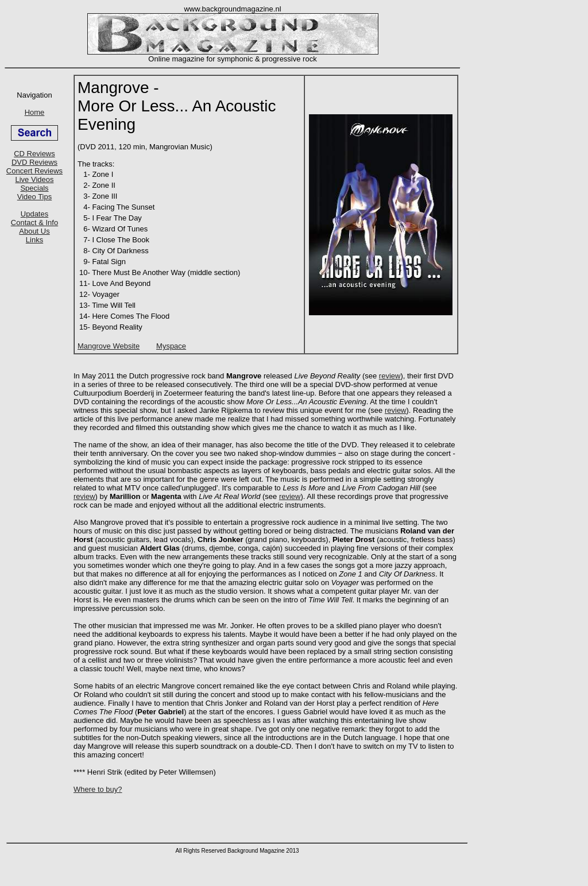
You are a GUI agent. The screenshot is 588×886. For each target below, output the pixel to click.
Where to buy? (98, 789)
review (390, 376)
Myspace (171, 346)
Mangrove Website (109, 346)
